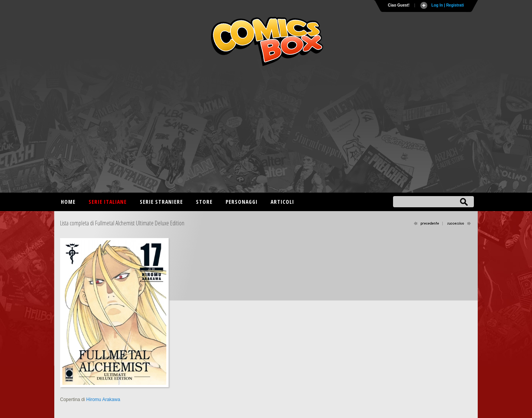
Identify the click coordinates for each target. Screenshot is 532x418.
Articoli (282, 202)
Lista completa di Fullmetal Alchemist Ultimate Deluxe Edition (122, 223)
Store (204, 202)
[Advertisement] (266, 131)
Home (68, 202)
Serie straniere (161, 202)
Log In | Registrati (448, 5)
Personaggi (242, 202)
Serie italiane (108, 202)
